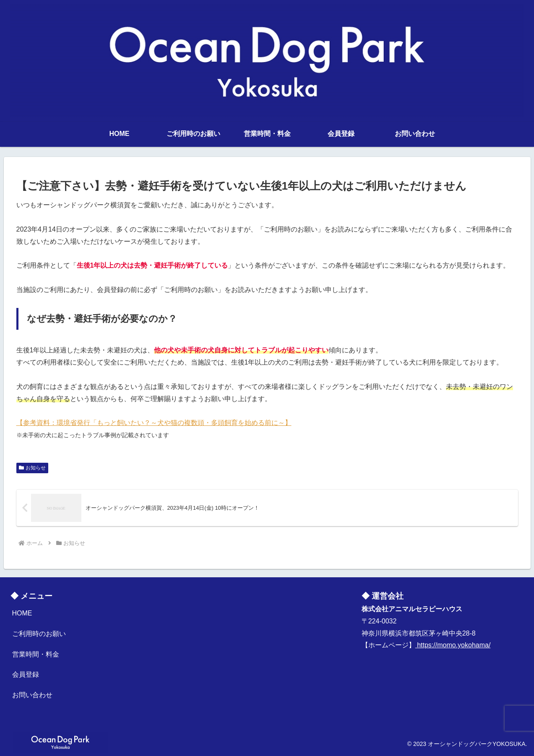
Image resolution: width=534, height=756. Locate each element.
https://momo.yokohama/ (453, 645)
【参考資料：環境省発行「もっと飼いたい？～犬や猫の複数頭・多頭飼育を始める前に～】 (154, 423)
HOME (22, 613)
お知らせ (33, 468)
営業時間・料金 (36, 654)
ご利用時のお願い (39, 634)
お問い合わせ (32, 695)
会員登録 (26, 674)
